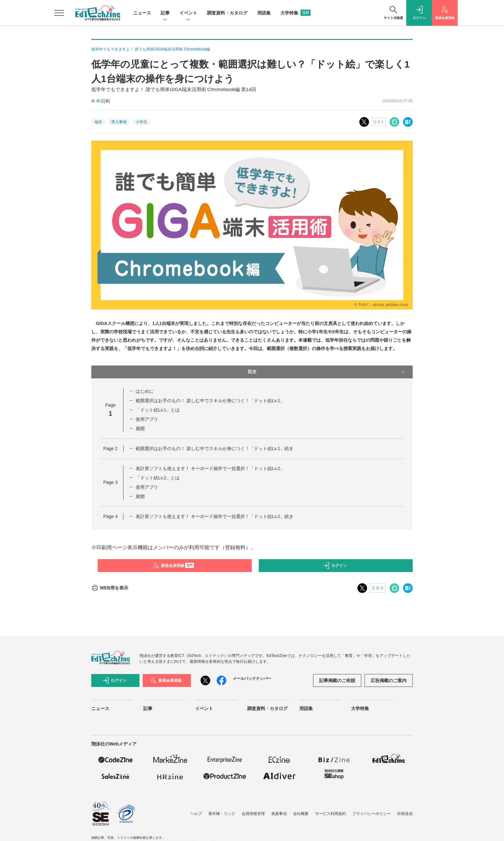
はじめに (145, 391)
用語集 (264, 13)
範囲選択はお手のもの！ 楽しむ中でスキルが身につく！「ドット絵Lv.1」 (210, 401)
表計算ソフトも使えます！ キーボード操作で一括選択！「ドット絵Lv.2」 (210, 468)
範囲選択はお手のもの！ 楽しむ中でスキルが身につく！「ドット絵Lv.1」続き (215, 448)
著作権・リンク (222, 814)
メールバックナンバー (252, 679)
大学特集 (295, 13)
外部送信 (405, 814)
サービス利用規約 (330, 814)
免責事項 (279, 814)
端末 (98, 122)
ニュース (142, 13)
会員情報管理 (253, 814)
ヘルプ (196, 814)
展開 (140, 429)
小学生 (141, 122)
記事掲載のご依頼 (337, 680)
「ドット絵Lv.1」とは (158, 410)
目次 (327, 372)
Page (110, 448)
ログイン (335, 566)
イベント (188, 13)
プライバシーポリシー (372, 814)
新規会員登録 (173, 566)
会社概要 (301, 814)
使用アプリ (147, 419)
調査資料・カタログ (227, 13)
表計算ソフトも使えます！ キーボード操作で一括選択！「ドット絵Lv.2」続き (215, 516)
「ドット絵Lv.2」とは (158, 478)
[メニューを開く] (59, 13)
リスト (379, 122)
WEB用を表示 (110, 588)
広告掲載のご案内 (389, 680)
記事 (165, 13)
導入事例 (119, 122)
